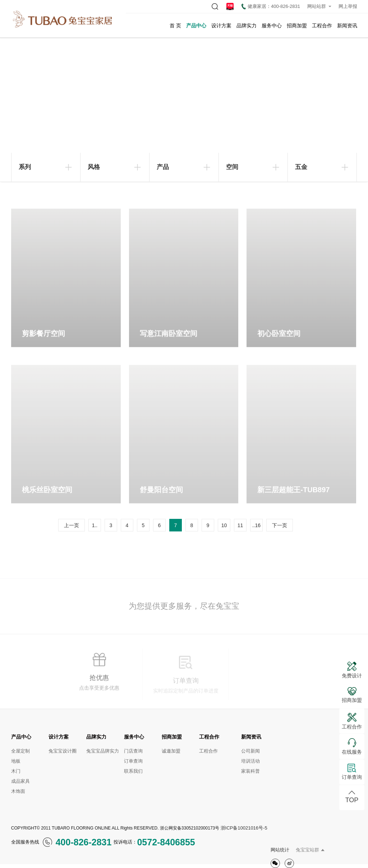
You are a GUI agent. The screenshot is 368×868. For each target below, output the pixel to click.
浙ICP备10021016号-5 (244, 828)
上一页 (72, 525)
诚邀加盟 (171, 751)
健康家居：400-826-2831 (271, 6)
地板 (16, 761)
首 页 (175, 26)
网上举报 (348, 6)
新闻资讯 (347, 26)
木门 (16, 771)
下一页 (280, 525)
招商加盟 (297, 26)
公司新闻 (250, 751)
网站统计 (280, 850)
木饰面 (18, 791)
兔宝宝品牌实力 (103, 751)
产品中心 (196, 26)
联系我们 (133, 771)
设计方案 (221, 26)
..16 (256, 525)
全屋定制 (20, 751)
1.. (95, 525)
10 (224, 525)
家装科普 (250, 771)
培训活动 (250, 761)
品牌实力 (247, 26)
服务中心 (272, 26)
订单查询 (133, 761)
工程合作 (322, 26)
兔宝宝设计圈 (63, 751)
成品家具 (20, 781)
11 (240, 525)
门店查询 (133, 751)
